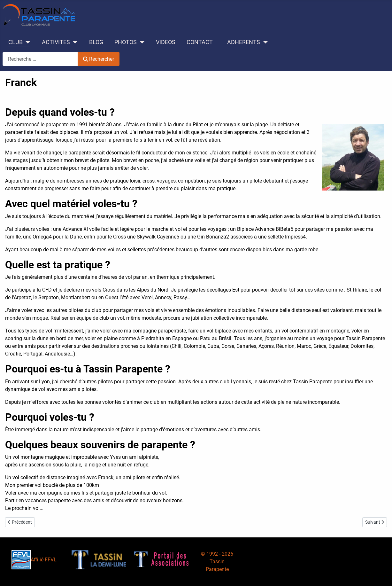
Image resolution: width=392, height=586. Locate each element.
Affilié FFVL (35, 560)
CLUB (15, 42)
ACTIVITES (56, 42)
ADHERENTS (244, 42)
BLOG (96, 42)
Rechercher (99, 59)
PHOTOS (126, 42)
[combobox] (40, 59)
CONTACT (200, 42)
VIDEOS (166, 42)
